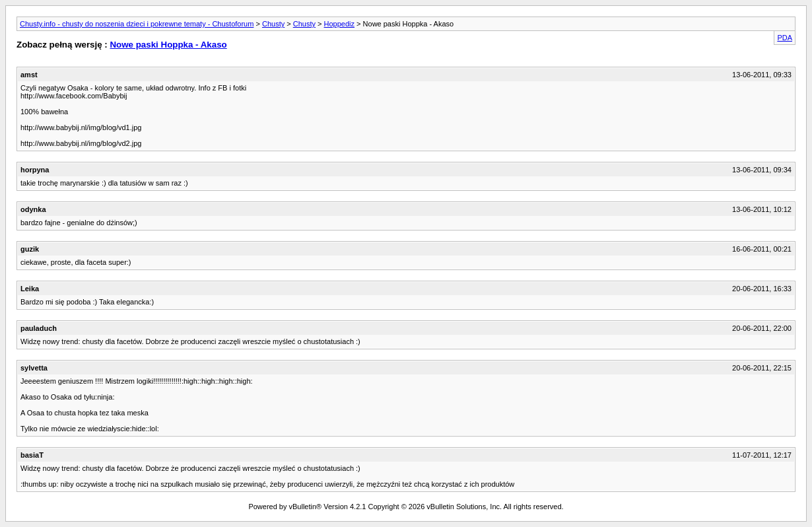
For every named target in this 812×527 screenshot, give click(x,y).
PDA (785, 38)
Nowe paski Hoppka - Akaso (168, 45)
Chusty (273, 24)
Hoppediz (339, 24)
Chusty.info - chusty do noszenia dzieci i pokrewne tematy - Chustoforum (137, 24)
